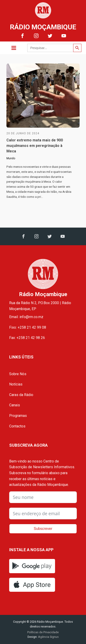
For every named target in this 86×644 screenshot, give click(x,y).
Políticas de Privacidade (43, 632)
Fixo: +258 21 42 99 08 (28, 327)
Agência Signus (48, 637)
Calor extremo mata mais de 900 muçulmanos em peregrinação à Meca (35, 146)
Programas (18, 416)
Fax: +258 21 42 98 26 (27, 338)
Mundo (11, 158)
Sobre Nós (18, 374)
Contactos (17, 426)
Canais (15, 405)
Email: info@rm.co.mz (26, 317)
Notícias (16, 384)
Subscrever (43, 529)
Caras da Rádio (21, 395)
